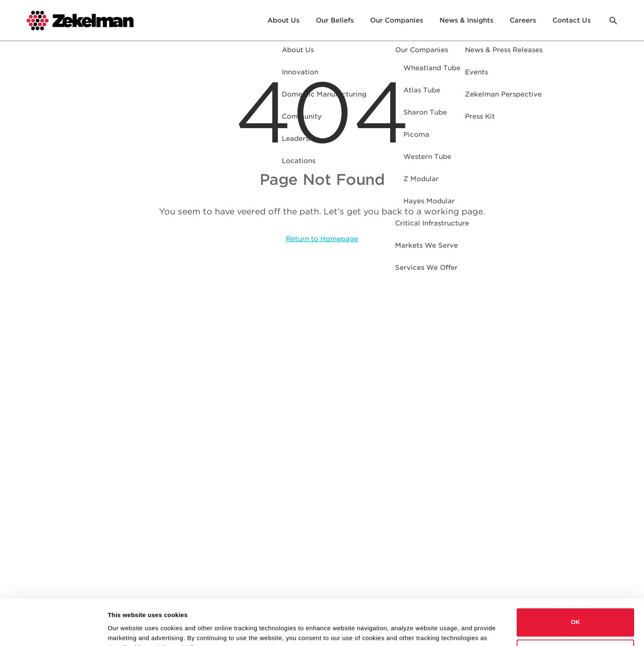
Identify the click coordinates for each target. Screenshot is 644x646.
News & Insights (466, 20)
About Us (283, 20)
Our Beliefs (335, 20)
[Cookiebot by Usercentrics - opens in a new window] (53, 630)
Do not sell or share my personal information (576, 613)
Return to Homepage (322, 239)
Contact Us (572, 20)
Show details (127, 630)
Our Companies (397, 20)
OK (576, 582)
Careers (523, 20)
